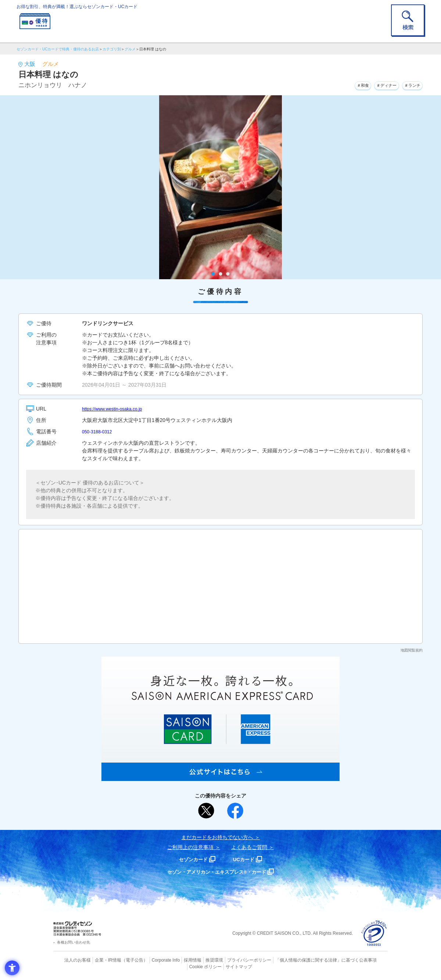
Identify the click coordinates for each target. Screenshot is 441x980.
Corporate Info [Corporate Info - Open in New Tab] (153, 960)
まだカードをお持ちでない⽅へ (217, 837)
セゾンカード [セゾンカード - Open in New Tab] (191, 859)
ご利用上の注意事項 (190, 847)
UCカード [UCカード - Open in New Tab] (247, 859)
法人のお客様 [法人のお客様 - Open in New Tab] (71, 960)
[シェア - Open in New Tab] (235, 811)
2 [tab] (221, 274)
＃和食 (346, 84)
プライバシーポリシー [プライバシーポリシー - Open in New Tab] (231, 960)
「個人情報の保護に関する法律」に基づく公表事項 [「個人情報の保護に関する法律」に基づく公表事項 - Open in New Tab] (302, 960)
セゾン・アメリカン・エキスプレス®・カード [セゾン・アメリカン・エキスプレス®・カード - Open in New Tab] (217, 872)
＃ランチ (409, 84)
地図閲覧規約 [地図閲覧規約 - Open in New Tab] (412, 650)
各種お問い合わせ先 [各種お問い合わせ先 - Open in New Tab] (73, 942)
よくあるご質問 (249, 847)
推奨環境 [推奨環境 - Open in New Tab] (198, 960)
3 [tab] (228, 274)
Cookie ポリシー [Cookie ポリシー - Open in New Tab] (367, 960)
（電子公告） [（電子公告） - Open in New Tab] (124, 960)
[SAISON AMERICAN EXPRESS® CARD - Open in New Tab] (220, 777)
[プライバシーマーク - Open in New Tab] (374, 933)
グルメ (130, 49)
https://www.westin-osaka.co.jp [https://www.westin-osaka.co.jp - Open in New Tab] (117, 409)
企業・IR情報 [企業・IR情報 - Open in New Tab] (100, 960)
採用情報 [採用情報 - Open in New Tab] (178, 960)
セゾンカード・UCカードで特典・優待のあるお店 (58, 49)
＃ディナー (376, 84)
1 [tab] (213, 274)
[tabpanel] (220, 187)
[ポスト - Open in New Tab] (206, 811)
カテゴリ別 (112, 49)
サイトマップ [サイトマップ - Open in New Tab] (221, 966)
